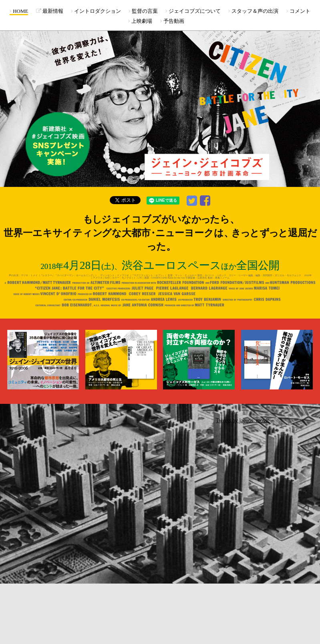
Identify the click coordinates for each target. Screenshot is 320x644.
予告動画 (172, 21)
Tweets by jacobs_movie (243, 420)
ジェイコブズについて (193, 11)
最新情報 (50, 11)
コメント (298, 11)
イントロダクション (96, 11)
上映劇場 (140, 21)
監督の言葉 (143, 11)
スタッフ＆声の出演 (253, 11)
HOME (19, 11)
